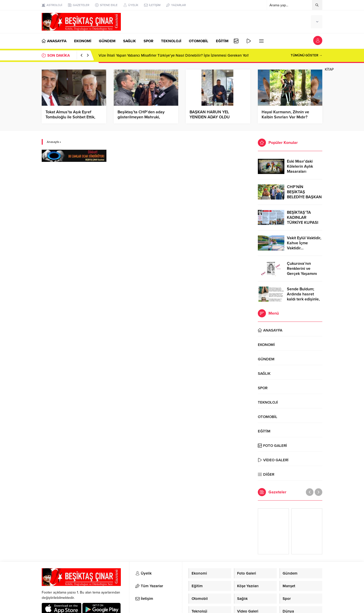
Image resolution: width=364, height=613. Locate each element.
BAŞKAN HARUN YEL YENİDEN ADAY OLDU (210, 115)
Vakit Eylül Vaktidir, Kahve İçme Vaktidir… (304, 243)
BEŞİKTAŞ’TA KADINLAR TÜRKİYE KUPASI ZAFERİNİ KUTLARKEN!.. (303, 223)
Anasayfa (53, 142)
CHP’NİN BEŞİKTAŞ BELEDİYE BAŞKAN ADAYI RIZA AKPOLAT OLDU (304, 197)
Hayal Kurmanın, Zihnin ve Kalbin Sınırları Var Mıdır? (285, 115)
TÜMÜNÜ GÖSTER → (306, 55)
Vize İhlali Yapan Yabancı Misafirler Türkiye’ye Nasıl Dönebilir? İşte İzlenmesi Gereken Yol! (174, 55)
